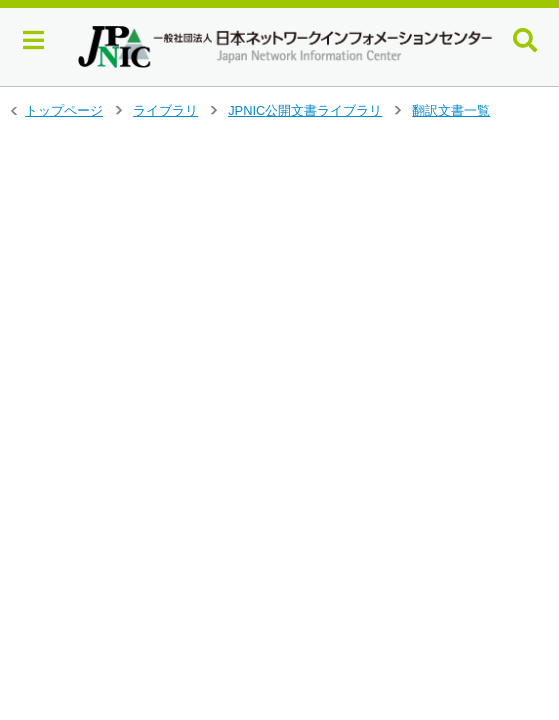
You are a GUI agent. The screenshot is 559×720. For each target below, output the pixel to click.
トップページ (64, 110)
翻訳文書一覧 (451, 110)
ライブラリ (165, 110)
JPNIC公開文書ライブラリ (305, 110)
